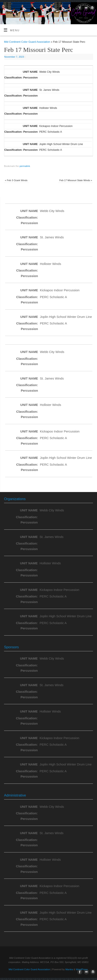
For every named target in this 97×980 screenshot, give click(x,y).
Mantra (69, 969)
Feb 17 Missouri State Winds (76, 180)
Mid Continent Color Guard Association (27, 42)
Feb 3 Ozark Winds (16, 180)
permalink (25, 166)
